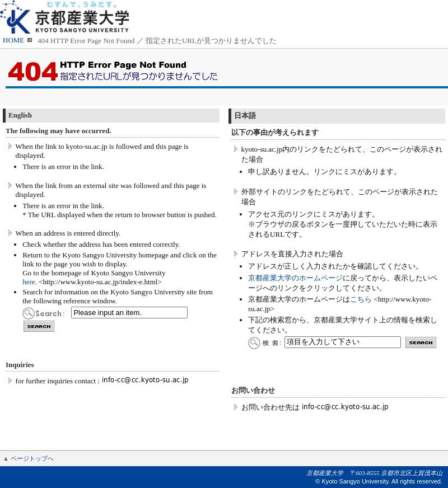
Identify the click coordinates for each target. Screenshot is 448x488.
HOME (13, 40)
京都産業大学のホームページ (295, 278)
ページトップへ (32, 458)
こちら (361, 299)
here (29, 282)
